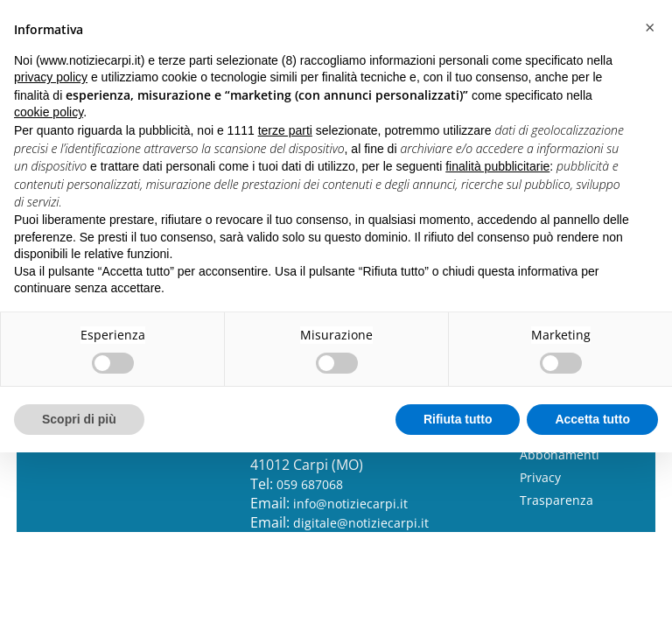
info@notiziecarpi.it (350, 504)
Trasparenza (556, 500)
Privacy (540, 477)
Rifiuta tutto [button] (458, 419)
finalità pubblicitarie (497, 166)
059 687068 (310, 484)
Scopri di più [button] (79, 419)
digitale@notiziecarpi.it (361, 523)
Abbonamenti (560, 455)
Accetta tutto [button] (592, 419)
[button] (649, 28)
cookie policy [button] (49, 112)
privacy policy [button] (51, 77)
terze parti (285, 130)
